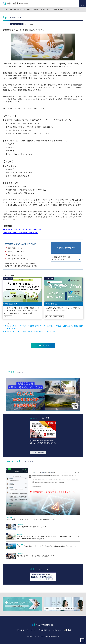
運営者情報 (20, 630)
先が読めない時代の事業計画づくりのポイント (20, 233)
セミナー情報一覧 (38, 452)
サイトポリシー (31, 630)
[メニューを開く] (83, 3)
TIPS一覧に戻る (43, 346)
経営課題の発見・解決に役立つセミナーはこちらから (62, 258)
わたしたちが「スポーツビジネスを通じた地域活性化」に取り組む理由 (31, 332)
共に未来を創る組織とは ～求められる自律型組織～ (23, 229)
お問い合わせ (57, 630)
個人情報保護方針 (45, 630)
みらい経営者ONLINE (15, 3)
